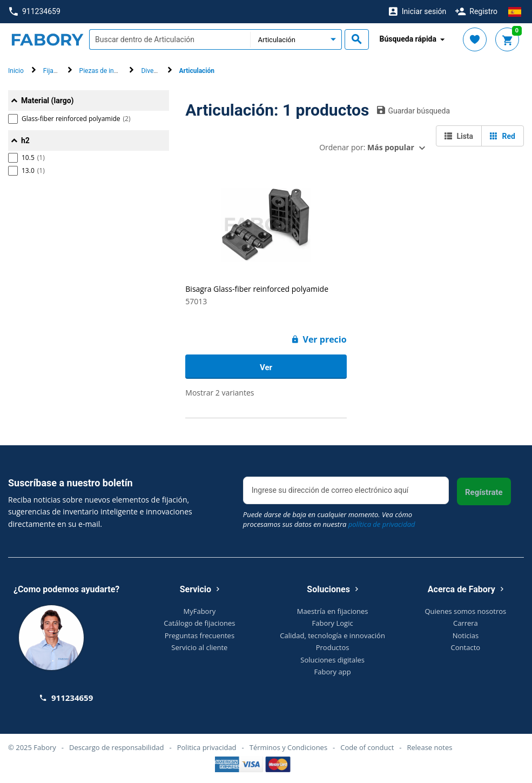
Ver (266, 367)
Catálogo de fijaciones (199, 623)
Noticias (466, 635)
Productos (333, 647)
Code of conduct (367, 747)
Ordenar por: (367, 147)
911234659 (35, 12)
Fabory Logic (333, 623)
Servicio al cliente (199, 647)
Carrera (466, 623)
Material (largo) (47, 101)
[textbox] (170, 39)
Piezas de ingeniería (108, 71)
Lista (459, 136)
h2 (25, 140)
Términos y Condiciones (288, 747)
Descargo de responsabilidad (116, 747)
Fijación (55, 71)
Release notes (430, 747)
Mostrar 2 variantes (220, 393)
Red (503, 136)
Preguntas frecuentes (200, 635)
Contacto (466, 647)
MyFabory (200, 611)
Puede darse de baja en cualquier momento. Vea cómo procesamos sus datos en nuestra (329, 519)
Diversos (153, 71)
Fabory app (333, 672)
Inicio (16, 71)
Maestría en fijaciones (333, 611)
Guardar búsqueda (413, 110)
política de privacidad (382, 524)
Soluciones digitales (332, 660)
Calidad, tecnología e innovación (332, 635)
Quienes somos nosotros (466, 611)
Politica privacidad (207, 747)
